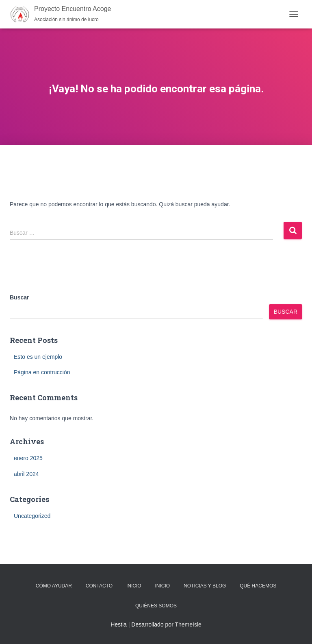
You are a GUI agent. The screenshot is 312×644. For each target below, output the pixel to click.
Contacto (99, 586)
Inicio (134, 586)
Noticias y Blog (205, 586)
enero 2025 (28, 458)
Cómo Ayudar (54, 586)
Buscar (19, 297)
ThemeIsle (188, 624)
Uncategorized (32, 516)
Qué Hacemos (258, 586)
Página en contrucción (42, 372)
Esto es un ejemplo (38, 357)
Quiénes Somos (156, 606)
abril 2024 (26, 474)
